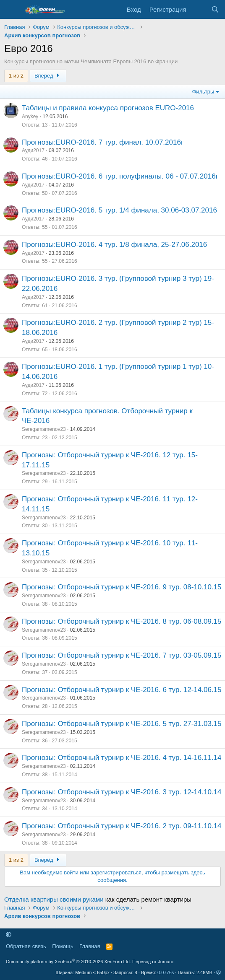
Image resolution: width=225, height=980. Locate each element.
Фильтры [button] (203, 92)
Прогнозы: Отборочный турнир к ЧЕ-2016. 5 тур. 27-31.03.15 (122, 724)
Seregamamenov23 (44, 429)
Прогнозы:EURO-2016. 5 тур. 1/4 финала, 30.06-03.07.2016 (119, 210)
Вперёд (48, 76)
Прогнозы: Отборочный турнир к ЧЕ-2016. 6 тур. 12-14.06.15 (122, 690)
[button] (9, 935)
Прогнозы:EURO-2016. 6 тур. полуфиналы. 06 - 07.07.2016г (120, 176)
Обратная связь (26, 946)
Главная (90, 946)
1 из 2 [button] (16, 76)
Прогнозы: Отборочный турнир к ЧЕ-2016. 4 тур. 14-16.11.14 (122, 758)
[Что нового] (198, 9)
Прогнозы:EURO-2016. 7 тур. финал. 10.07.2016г (103, 142)
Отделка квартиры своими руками (54, 899)
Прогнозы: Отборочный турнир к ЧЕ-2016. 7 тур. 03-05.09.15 (122, 655)
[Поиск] (215, 9)
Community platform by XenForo (68, 962)
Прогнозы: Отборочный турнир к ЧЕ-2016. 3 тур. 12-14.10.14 (122, 792)
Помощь (63, 946)
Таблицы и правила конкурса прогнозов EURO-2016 (108, 108)
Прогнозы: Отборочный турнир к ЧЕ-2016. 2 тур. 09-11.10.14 (122, 826)
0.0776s (166, 972)
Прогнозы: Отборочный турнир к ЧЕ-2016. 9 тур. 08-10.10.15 (122, 587)
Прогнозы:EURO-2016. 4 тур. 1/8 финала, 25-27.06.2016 (114, 245)
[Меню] (12, 10)
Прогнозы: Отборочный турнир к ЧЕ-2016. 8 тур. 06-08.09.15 (122, 621)
